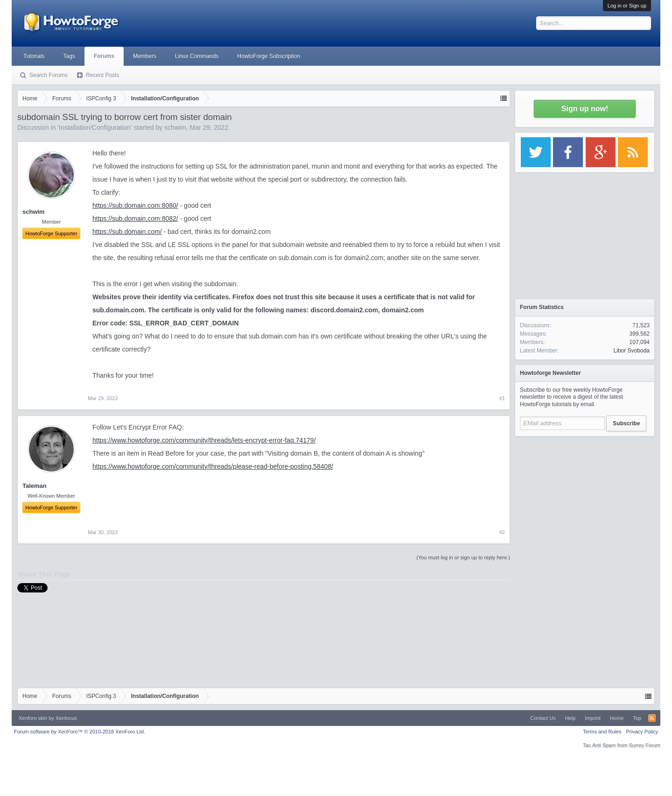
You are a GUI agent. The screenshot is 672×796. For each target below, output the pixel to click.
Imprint (593, 718)
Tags (69, 56)
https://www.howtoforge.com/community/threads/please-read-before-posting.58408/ (213, 466)
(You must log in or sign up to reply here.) (463, 557)
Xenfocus (66, 718)
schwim (175, 127)
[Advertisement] (585, 500)
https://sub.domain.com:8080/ (135, 205)
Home (617, 718)
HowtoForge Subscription (269, 56)
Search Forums (49, 75)
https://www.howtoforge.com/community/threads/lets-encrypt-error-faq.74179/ (204, 440)
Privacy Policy (642, 732)
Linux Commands (197, 56)
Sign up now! (585, 109)
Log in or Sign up (627, 6)
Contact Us (543, 718)
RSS (652, 718)
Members (145, 56)
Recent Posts (102, 75)
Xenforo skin (33, 718)
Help (570, 718)
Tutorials (34, 56)
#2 (502, 532)
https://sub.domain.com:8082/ (135, 218)
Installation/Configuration (95, 127)
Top (637, 718)
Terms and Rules (602, 732)
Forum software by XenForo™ (80, 732)
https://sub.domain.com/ (127, 232)
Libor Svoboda (632, 351)
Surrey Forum (645, 745)
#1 (502, 398)
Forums (104, 56)
